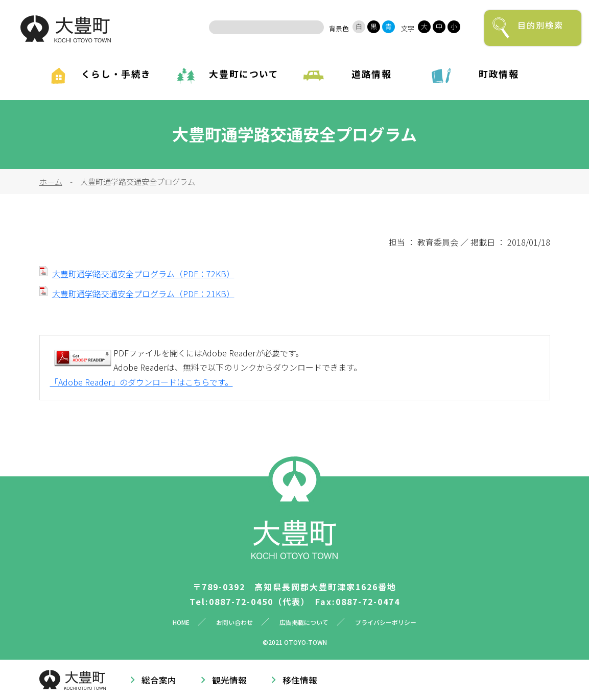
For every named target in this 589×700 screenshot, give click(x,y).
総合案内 (159, 680)
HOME (181, 622)
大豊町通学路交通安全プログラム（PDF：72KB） (143, 274)
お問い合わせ (234, 622)
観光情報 (229, 680)
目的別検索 (540, 25)
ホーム (51, 181)
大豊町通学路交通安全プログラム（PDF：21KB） (143, 294)
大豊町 (66, 29)
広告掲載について (304, 622)
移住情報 (300, 680)
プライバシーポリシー (386, 622)
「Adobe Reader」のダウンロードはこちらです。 (142, 382)
